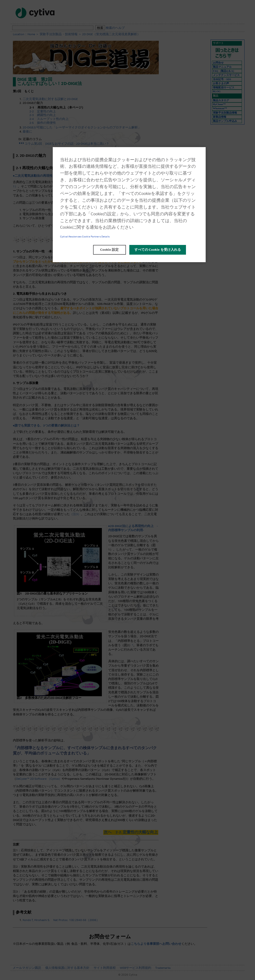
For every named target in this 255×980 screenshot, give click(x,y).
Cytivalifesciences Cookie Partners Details (85, 237)
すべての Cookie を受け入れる (158, 250)
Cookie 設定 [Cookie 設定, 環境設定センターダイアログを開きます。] (109, 250)
